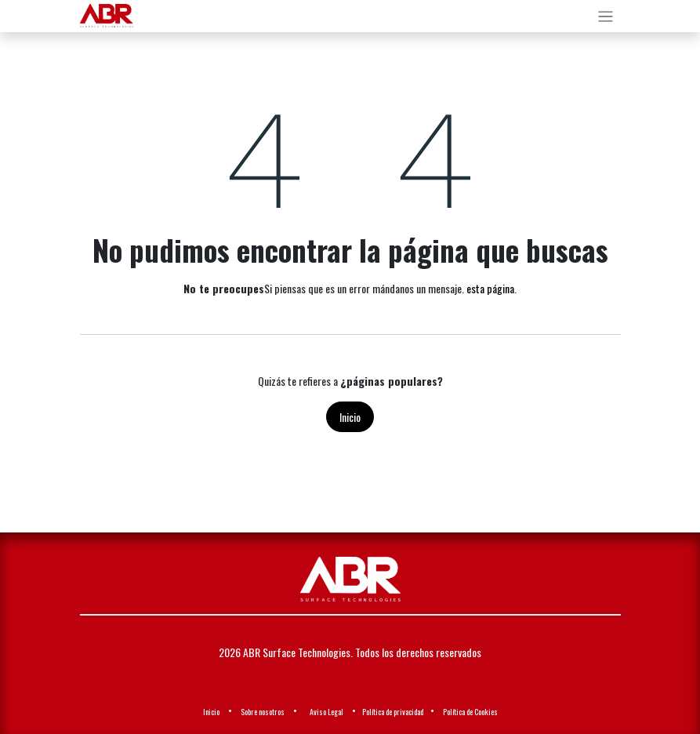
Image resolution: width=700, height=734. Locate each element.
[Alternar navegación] (606, 16)
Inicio (350, 417)
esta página (490, 288)
